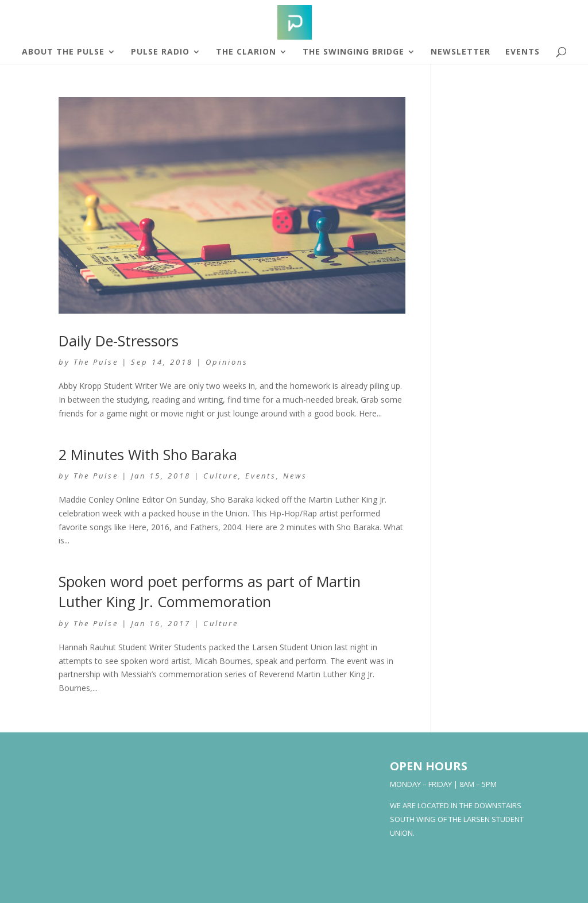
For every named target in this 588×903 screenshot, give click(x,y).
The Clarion (246, 52)
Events (523, 52)
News (295, 476)
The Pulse (96, 362)
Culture (221, 476)
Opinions (227, 362)
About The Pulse (63, 52)
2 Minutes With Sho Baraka (148, 454)
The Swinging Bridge (353, 52)
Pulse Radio (160, 52)
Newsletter (461, 52)
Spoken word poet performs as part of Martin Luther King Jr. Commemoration (210, 591)
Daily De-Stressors (119, 341)
